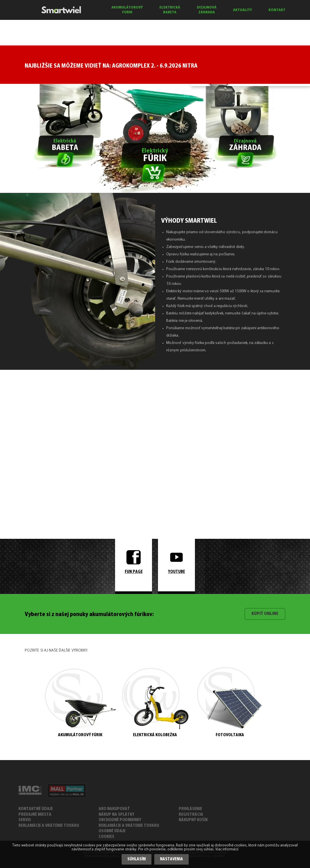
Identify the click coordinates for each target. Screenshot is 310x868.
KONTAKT (277, 10)
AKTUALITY (243, 10)
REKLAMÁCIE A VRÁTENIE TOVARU (49, 826)
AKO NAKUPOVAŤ (114, 809)
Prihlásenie (190, 809)
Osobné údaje (112, 831)
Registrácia (191, 815)
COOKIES (106, 837)
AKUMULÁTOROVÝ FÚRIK (127, 10)
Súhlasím (137, 859)
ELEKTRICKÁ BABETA (170, 10)
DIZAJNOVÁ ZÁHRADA (207, 10)
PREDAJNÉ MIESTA (35, 815)
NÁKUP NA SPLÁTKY (116, 815)
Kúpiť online (265, 614)
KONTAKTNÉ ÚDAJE (36, 809)
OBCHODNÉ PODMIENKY (120, 820)
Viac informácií (227, 850)
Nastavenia (171, 859)
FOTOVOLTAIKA (230, 702)
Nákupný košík (193, 820)
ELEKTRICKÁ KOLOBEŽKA (155, 703)
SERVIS (25, 820)
